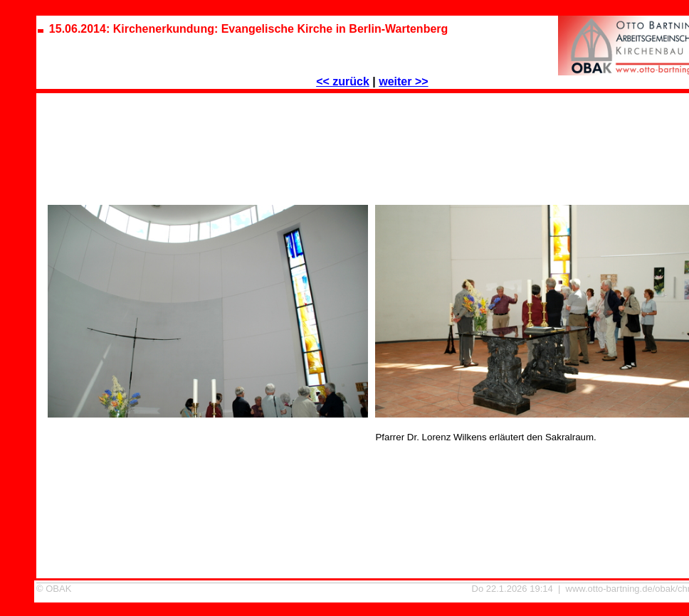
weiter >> (403, 81)
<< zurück (343, 81)
